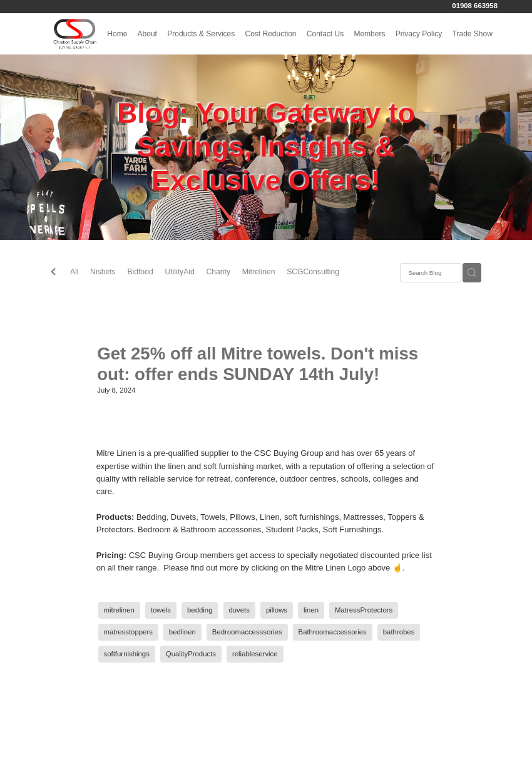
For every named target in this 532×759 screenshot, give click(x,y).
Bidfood (140, 272)
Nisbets (103, 272)
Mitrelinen (259, 272)
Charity (218, 272)
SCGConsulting (313, 272)
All (74, 272)
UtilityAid (179, 272)
